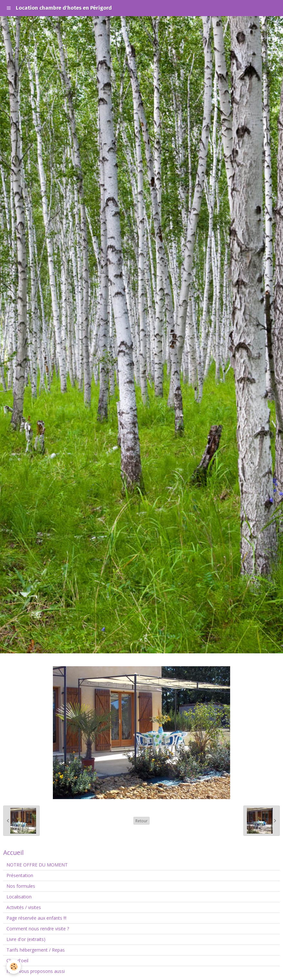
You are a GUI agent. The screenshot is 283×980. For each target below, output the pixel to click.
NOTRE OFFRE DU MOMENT (37, 865)
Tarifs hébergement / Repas (36, 950)
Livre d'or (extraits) (26, 939)
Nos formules (21, 886)
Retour (141, 821)
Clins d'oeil (17, 960)
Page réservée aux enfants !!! (36, 918)
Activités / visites (24, 907)
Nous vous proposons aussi (36, 971)
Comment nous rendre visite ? (38, 929)
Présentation (20, 875)
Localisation (19, 897)
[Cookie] (14, 967)
